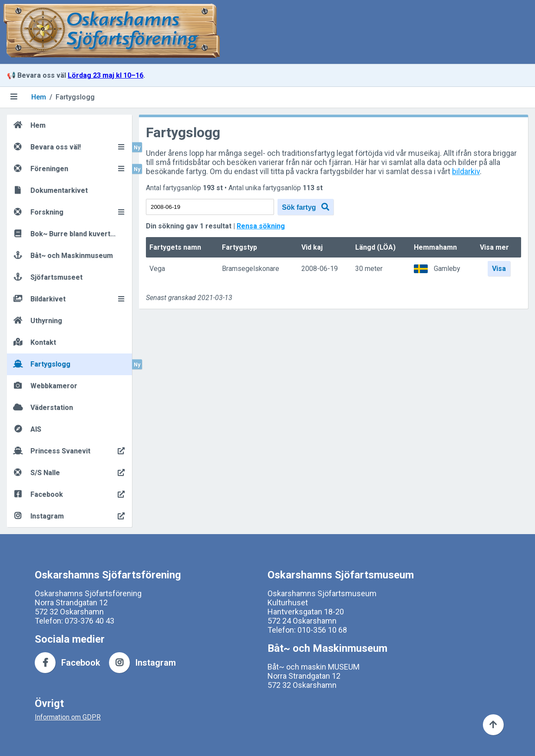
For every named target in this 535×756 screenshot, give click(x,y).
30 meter (369, 269)
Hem (39, 97)
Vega (157, 269)
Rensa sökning (261, 226)
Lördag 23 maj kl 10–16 (106, 75)
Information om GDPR (68, 717)
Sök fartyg (305, 207)
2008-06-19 (320, 269)
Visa (499, 269)
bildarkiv (466, 171)
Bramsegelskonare (251, 269)
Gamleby (447, 269)
